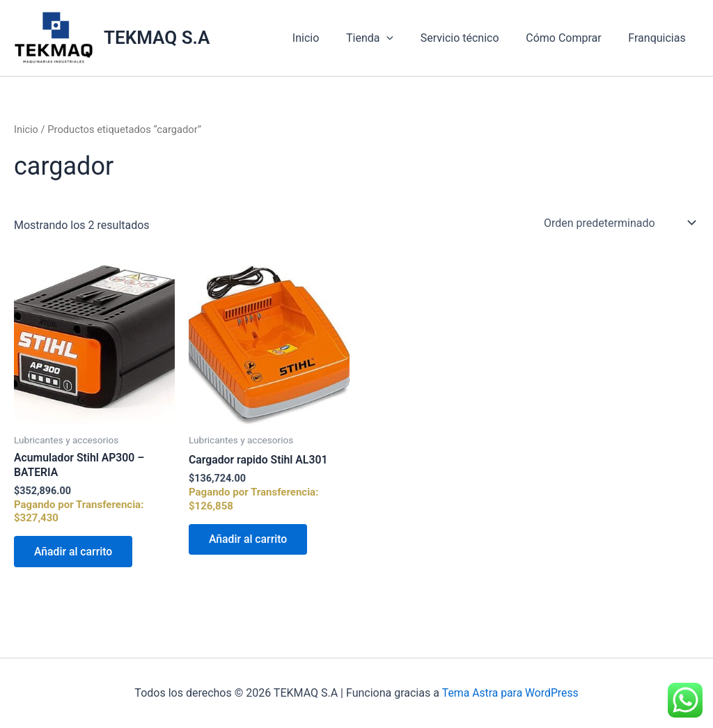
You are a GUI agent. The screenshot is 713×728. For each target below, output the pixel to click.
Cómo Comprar (570, 38)
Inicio (327, 38)
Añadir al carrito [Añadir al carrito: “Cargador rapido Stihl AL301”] (249, 540)
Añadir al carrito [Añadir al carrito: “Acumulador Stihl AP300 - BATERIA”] (75, 552)
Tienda (386, 38)
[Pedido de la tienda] (619, 222)
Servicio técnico (471, 38)
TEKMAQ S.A (157, 38)
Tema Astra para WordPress (510, 693)
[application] (403, 38)
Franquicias (659, 38)
